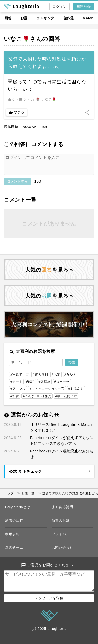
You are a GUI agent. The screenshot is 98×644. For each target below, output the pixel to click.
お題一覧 (28, 497)
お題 (24, 18)
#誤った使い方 (66, 400)
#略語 (30, 386)
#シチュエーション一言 (47, 393)
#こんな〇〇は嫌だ (37, 400)
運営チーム (14, 552)
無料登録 (84, 7)
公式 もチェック (26, 476)
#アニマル (18, 393)
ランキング (46, 18)
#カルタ (70, 379)
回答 (8, 18)
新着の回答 (14, 525)
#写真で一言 (20, 379)
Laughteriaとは (18, 511)
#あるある (76, 393)
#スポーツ (62, 386)
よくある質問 (62, 511)
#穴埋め (44, 386)
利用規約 (12, 538)
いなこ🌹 (17, 39)
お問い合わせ (62, 552)
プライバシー (62, 538)
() (56, 67)
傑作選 (69, 18)
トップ (9, 497)
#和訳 (15, 400)
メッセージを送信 (49, 606)
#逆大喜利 (40, 379)
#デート (16, 386)
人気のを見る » (49, 274)
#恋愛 (56, 379)
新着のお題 (61, 525)
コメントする (17, 186)
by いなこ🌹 (44, 99)
